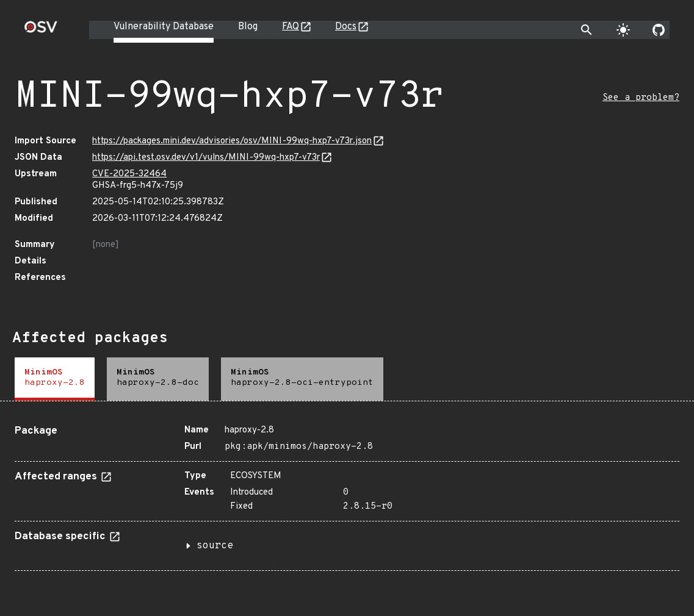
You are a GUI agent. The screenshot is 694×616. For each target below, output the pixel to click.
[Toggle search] (587, 30)
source (215, 546)
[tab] (55, 379)
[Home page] (41, 31)
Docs (346, 27)
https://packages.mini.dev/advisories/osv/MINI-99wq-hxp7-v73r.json (232, 141)
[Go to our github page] (659, 30)
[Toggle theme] (623, 30)
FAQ (291, 27)
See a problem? (641, 98)
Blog (248, 27)
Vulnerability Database (164, 27)
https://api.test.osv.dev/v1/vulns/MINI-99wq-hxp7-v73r (206, 158)
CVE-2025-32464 (129, 174)
